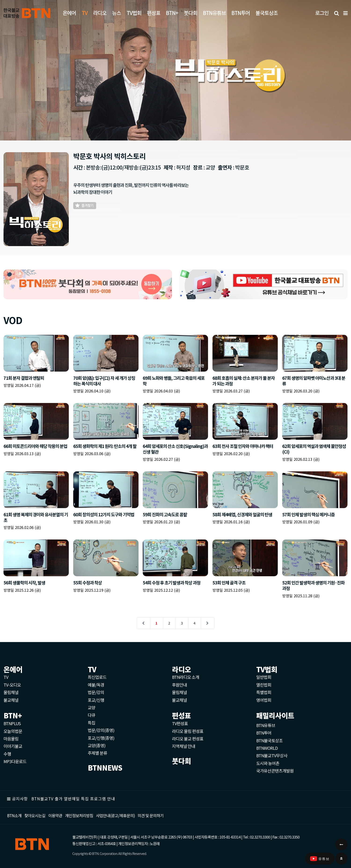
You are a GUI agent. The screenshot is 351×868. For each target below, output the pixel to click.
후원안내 (179, 685)
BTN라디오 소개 (186, 677)
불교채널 (11, 700)
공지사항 (20, 799)
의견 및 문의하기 (151, 815)
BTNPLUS (12, 723)
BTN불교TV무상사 (272, 755)
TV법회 (134, 13)
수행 (7, 754)
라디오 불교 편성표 (188, 739)
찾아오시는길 (35, 815)
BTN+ (172, 13)
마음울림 (11, 739)
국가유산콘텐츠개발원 (275, 771)
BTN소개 (14, 815)
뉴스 (117, 13)
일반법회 (264, 677)
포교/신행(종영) (101, 738)
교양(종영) (97, 745)
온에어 (69, 13)
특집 (91, 723)
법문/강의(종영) (101, 730)
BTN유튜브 (214, 13)
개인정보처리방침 (79, 815)
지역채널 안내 (184, 746)
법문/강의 (96, 692)
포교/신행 (96, 700)
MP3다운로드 (15, 761)
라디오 (100, 13)
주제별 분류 (97, 753)
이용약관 (55, 815)
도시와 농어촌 (268, 763)
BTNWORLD (267, 748)
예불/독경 (96, 685)
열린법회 (264, 685)
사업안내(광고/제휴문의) (115, 815)
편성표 (154, 13)
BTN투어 (241, 13)
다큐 (91, 715)
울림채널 (11, 692)
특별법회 (264, 692)
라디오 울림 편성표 (188, 731)
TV (6, 677)
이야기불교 (13, 746)
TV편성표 (180, 723)
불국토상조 (267, 13)
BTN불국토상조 (269, 740)
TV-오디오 (12, 685)
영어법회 (264, 700)
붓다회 (191, 13)
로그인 (322, 13)
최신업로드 (97, 677)
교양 (91, 707)
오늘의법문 (13, 731)
